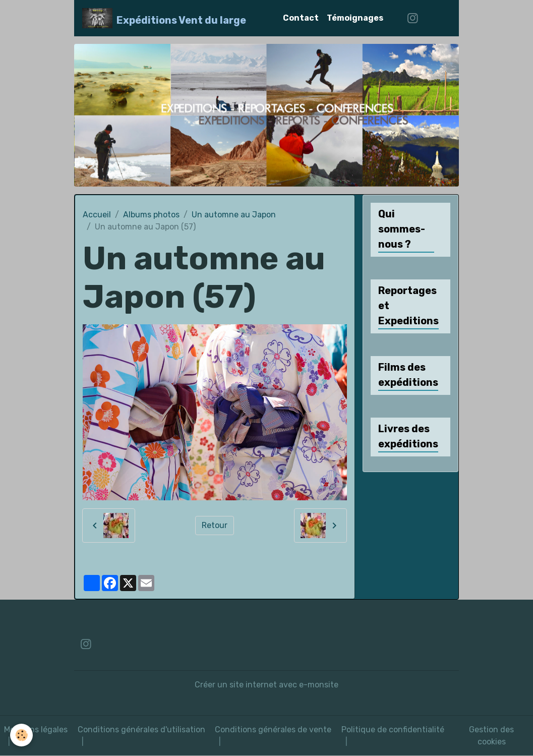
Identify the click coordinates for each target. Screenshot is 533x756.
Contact (301, 18)
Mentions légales (36, 730)
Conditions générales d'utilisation (141, 730)
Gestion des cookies (491, 736)
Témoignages (355, 18)
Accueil (97, 215)
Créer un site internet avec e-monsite (266, 685)
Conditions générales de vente (273, 730)
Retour (215, 525)
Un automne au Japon (234, 215)
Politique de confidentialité (393, 730)
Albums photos (151, 215)
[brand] (164, 18)
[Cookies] (21, 735)
